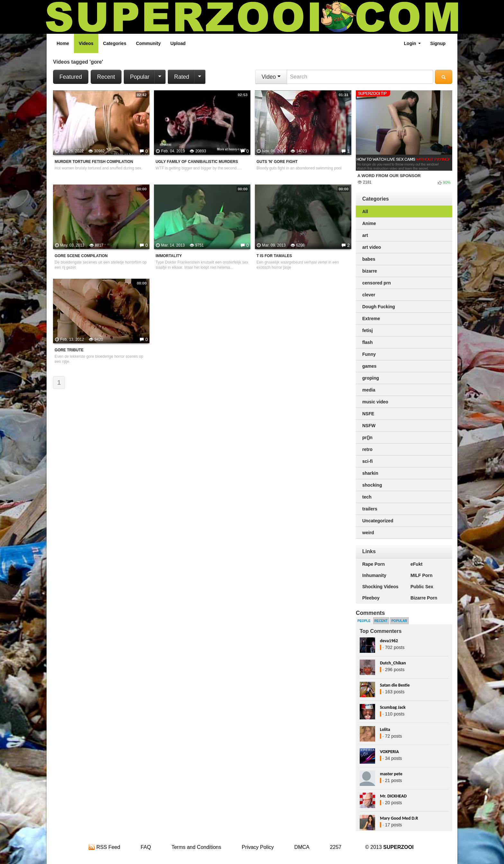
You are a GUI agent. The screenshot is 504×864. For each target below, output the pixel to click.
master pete (391, 774)
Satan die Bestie (395, 685)
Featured (71, 77)
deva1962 (389, 641)
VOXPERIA (389, 752)
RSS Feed (104, 847)
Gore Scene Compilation (81, 256)
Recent (106, 77)
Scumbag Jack (393, 707)
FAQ (146, 847)
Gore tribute (69, 350)
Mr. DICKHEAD (393, 796)
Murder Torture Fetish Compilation (94, 162)
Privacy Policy (258, 847)
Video (271, 77)
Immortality (169, 256)
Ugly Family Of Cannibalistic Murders (197, 162)
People (364, 621)
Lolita (385, 729)
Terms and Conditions (196, 847)
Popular (140, 77)
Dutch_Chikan (393, 663)
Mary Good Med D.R (399, 818)
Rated (182, 77)
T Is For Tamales (274, 256)
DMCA (302, 847)
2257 (336, 847)
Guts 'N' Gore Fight (277, 162)
